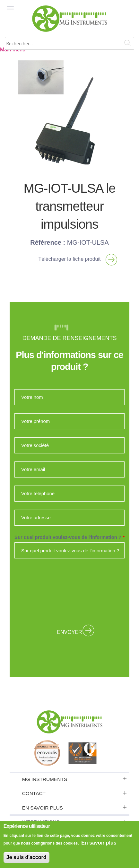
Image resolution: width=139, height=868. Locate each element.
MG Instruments (45, 779)
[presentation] (70, 592)
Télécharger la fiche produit (70, 259)
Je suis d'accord (26, 857)
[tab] (69, 779)
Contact (34, 793)
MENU (11, 15)
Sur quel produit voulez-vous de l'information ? (69, 537)
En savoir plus (43, 808)
